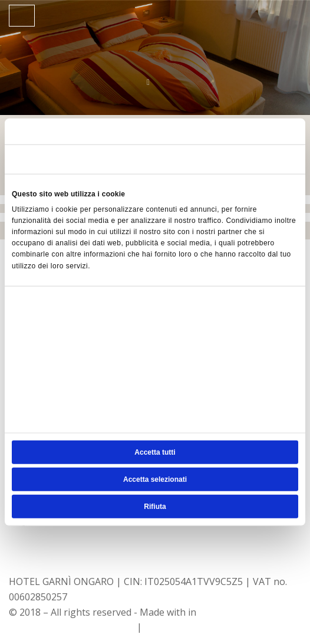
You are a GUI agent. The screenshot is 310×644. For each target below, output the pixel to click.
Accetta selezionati (155, 479)
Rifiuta (155, 506)
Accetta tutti (155, 452)
